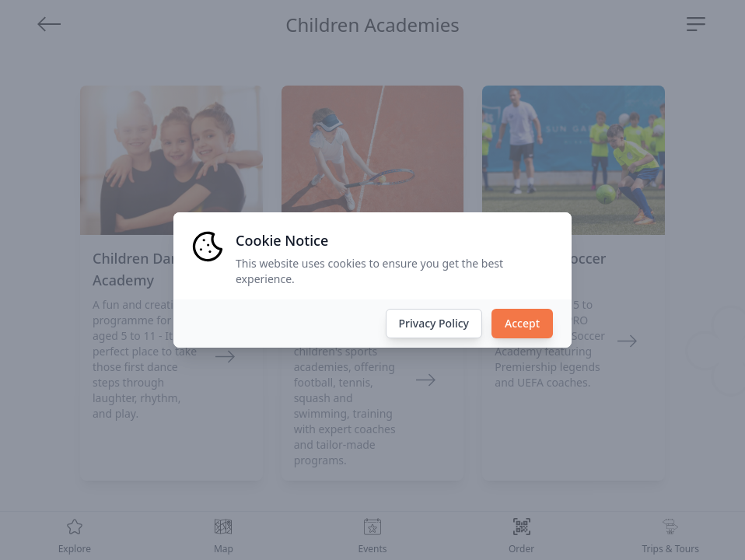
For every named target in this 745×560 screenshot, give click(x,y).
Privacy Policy (434, 323)
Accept (522, 323)
